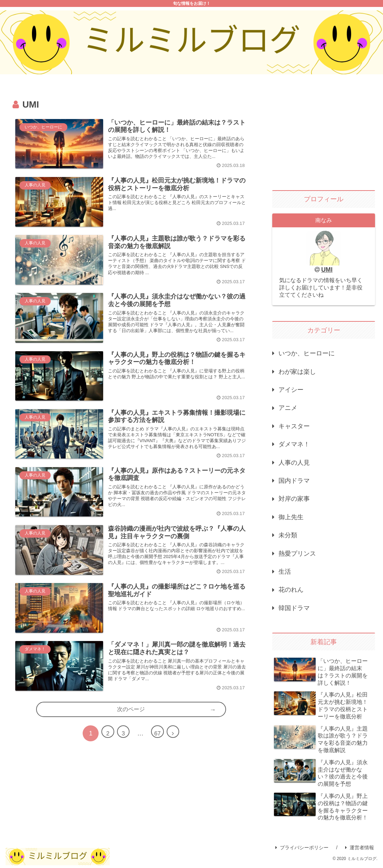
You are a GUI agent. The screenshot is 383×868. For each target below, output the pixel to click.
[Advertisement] (324, 135)
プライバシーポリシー (302, 848)
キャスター (294, 426)
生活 (285, 572)
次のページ (131, 749)
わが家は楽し (297, 372)
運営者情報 (360, 848)
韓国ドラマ (294, 608)
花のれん (291, 590)
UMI (327, 270)
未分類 (288, 535)
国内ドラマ (294, 481)
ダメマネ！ (294, 444)
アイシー (291, 390)
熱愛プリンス (297, 554)
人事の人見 (294, 463)
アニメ (288, 408)
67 (159, 773)
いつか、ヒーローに (307, 353)
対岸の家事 (294, 499)
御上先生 (291, 517)
